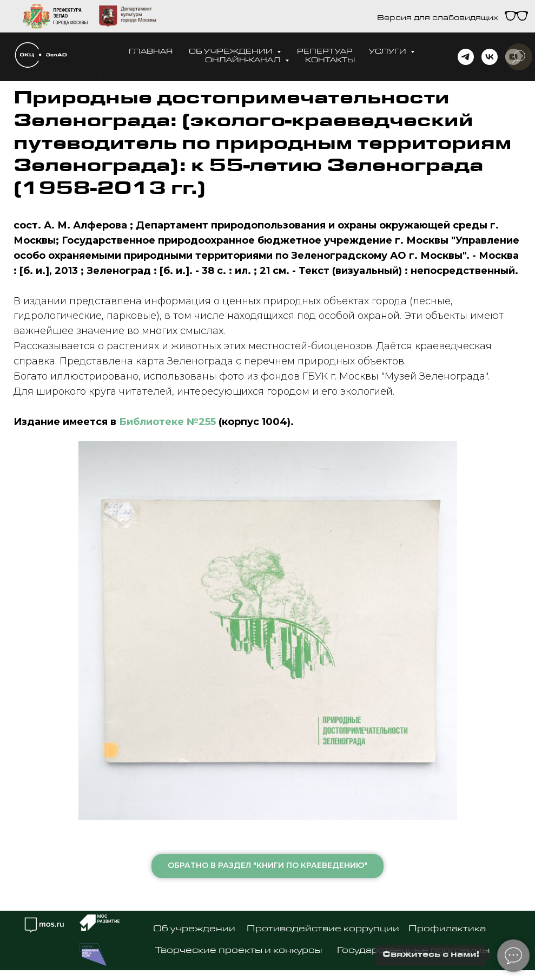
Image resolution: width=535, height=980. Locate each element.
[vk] (490, 57)
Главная (151, 52)
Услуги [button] (388, 52)
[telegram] (466, 57)
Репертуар (325, 52)
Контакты (330, 61)
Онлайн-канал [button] (244, 61)
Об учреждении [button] (232, 52)
